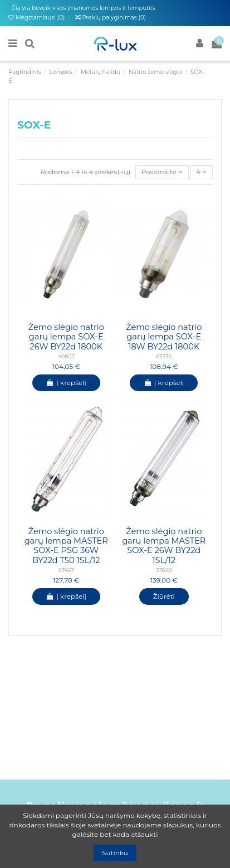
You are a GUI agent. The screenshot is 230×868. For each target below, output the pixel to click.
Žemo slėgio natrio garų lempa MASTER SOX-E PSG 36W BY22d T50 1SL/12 (66, 546)
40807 (66, 356)
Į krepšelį (66, 383)
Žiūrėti (164, 596)
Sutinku (115, 853)
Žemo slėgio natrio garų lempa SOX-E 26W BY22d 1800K (66, 337)
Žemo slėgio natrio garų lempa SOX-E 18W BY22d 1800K (164, 337)
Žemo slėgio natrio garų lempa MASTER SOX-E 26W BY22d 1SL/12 (164, 546)
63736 (164, 356)
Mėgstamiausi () (37, 18)
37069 (164, 570)
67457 (66, 570)
